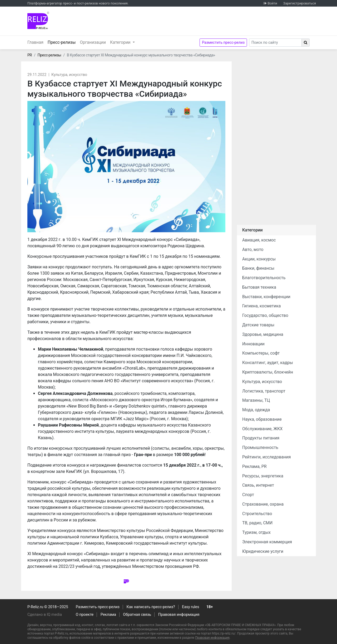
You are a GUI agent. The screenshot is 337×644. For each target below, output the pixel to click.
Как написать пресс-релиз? (151, 607)
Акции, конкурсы (259, 259)
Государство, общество (265, 315)
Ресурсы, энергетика (263, 476)
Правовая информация (179, 615)
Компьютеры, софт (261, 353)
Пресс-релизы (63, 42)
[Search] (275, 43)
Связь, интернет (258, 485)
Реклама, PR (254, 466)
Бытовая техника (259, 287)
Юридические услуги (263, 551)
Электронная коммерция (267, 542)
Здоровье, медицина (263, 334)
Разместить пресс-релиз (223, 42)
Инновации (253, 344)
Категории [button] (121, 42)
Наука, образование (262, 419)
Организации (93, 42)
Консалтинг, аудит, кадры (268, 363)
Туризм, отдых (256, 532)
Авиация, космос (259, 240)
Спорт (248, 495)
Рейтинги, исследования (267, 457)
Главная (35, 42)
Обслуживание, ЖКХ (262, 429)
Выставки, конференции (266, 297)
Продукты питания (261, 438)
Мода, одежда (256, 410)
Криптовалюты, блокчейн (268, 372)
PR (30, 55)
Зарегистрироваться (300, 3)
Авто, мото (253, 250)
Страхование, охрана (263, 504)
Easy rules (190, 607)
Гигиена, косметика (262, 306)
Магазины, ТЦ (256, 400)
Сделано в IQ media (45, 615)
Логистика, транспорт (264, 391)
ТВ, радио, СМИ (257, 523)
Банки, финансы (258, 268)
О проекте (85, 615)
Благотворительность (264, 278)
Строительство (257, 514)
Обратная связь (137, 615)
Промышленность (260, 447)
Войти (272, 3)
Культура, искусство (69, 75)
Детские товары (258, 325)
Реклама (108, 615)
